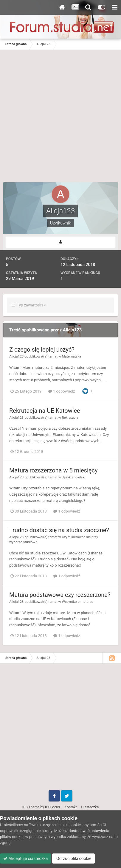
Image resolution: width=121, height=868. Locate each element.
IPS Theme (31, 807)
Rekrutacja (70, 418)
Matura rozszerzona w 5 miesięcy (53, 470)
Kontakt (70, 807)
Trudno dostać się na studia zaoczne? (59, 530)
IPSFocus (52, 807)
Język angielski (73, 477)
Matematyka (71, 356)
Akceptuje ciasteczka (25, 858)
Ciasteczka (90, 807)
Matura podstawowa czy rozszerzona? (60, 595)
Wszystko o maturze (77, 602)
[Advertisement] (61, 119)
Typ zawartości (29, 305)
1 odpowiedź (62, 391)
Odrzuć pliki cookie (73, 858)
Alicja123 (16, 356)
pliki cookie (71, 825)
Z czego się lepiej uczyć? (42, 350)
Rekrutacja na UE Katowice (45, 411)
